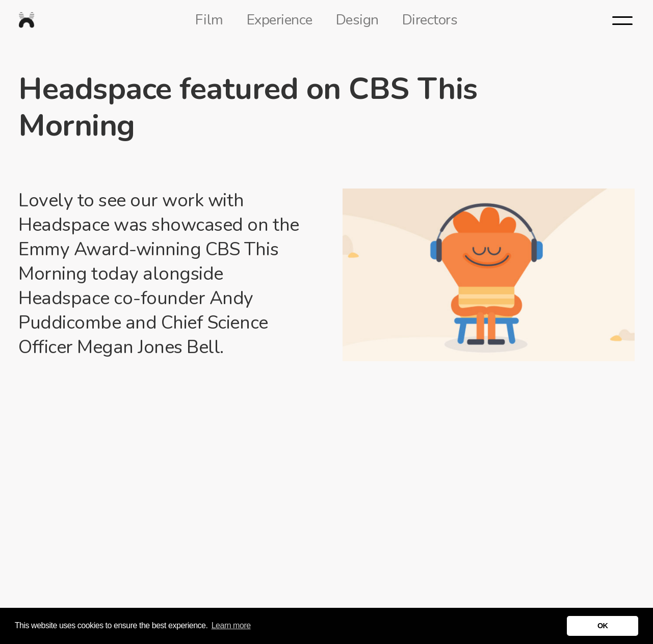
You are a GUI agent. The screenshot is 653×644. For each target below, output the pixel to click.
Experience (280, 20)
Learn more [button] (231, 625)
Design (357, 20)
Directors (430, 20)
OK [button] (603, 626)
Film (209, 20)
